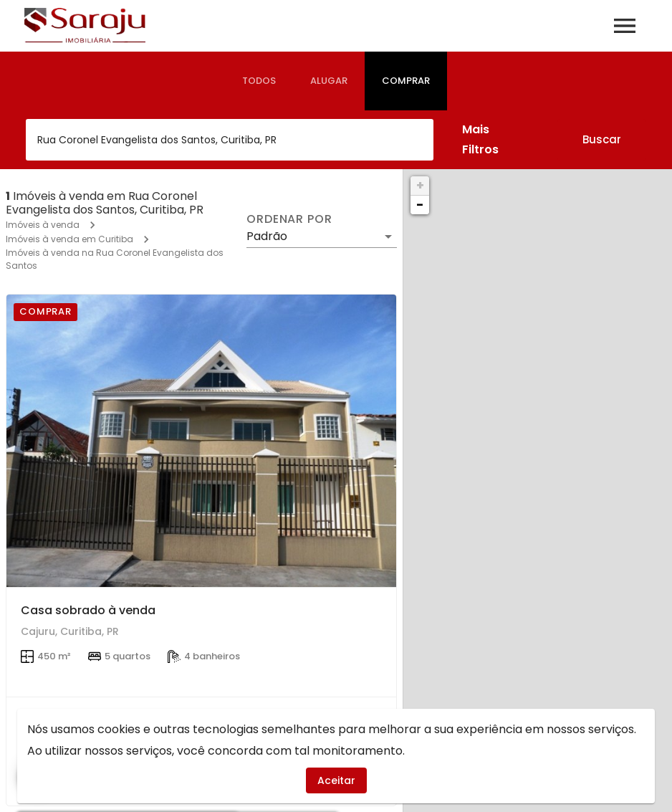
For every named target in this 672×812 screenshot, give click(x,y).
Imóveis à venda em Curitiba (69, 239)
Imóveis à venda (43, 225)
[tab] (259, 81)
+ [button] (420, 185)
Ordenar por (289, 219)
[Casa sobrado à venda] (201, 441)
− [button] (420, 205)
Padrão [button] (267, 236)
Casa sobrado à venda (88, 610)
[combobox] (230, 140)
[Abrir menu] (625, 26)
